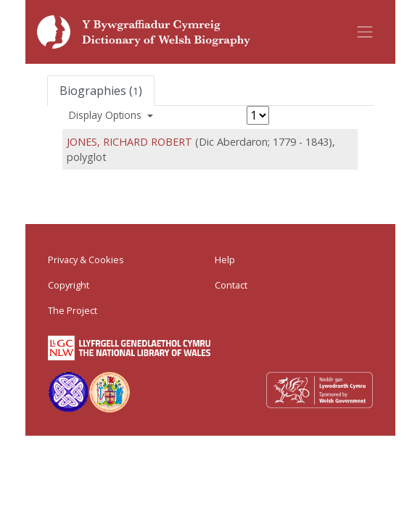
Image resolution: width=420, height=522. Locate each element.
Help (225, 260)
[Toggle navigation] (365, 32)
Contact (231, 285)
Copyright (69, 285)
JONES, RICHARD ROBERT (129, 142)
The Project (73, 310)
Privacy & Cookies (86, 260)
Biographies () (101, 91)
